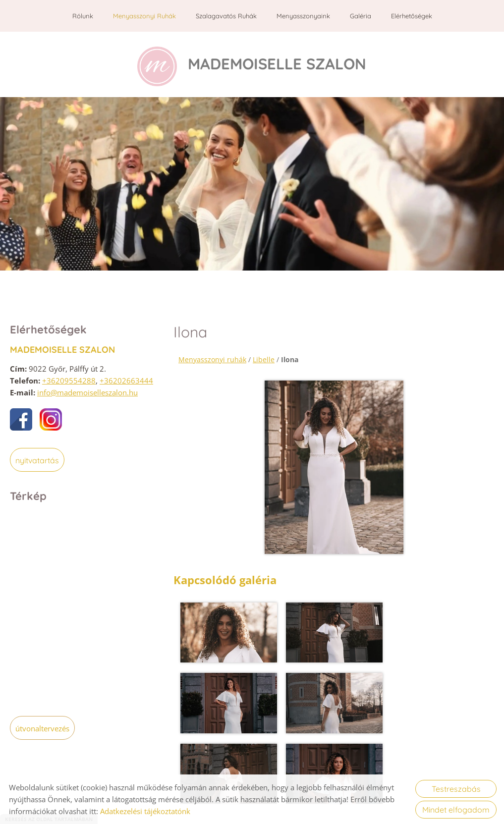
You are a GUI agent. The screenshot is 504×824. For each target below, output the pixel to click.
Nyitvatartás (37, 459)
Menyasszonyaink (303, 16)
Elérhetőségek (412, 16)
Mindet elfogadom (456, 810)
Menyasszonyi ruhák (144, 16)
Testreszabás (456, 789)
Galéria (361, 16)
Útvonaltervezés (42, 727)
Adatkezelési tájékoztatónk (145, 811)
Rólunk (83, 16)
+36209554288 (69, 380)
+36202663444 (126, 380)
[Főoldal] (154, 66)
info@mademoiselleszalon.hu (87, 391)
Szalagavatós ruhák (226, 16)
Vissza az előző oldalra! (239, 738)
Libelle (264, 358)
